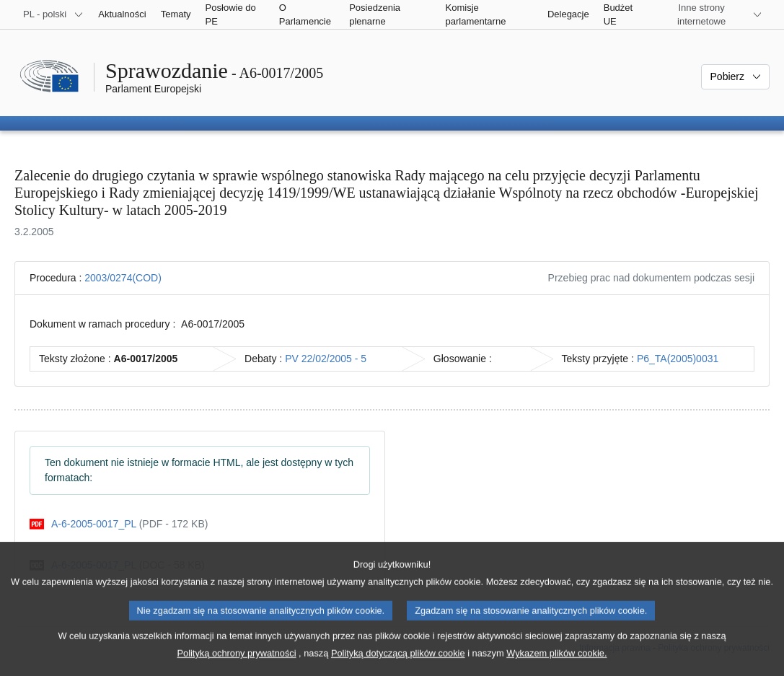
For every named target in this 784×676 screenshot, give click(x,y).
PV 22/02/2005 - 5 (326, 359)
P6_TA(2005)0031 (678, 359)
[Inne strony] (710, 14)
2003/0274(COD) (123, 278)
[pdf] (119, 524)
